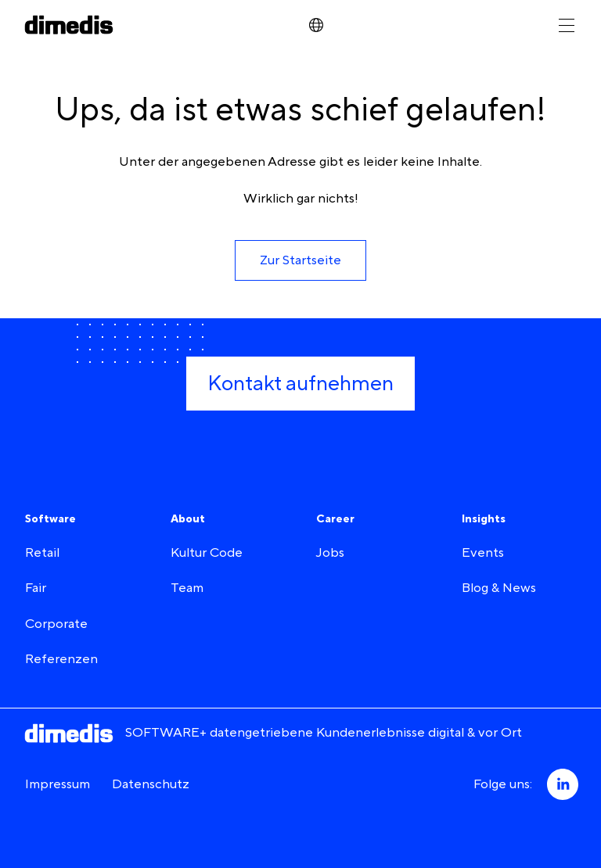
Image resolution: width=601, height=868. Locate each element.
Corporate (56, 624)
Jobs (330, 553)
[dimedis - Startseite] (69, 25)
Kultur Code (207, 553)
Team (187, 588)
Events (483, 553)
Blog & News (499, 588)
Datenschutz (151, 784)
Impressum (58, 784)
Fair (36, 588)
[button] (300, 260)
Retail (42, 553)
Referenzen (61, 659)
